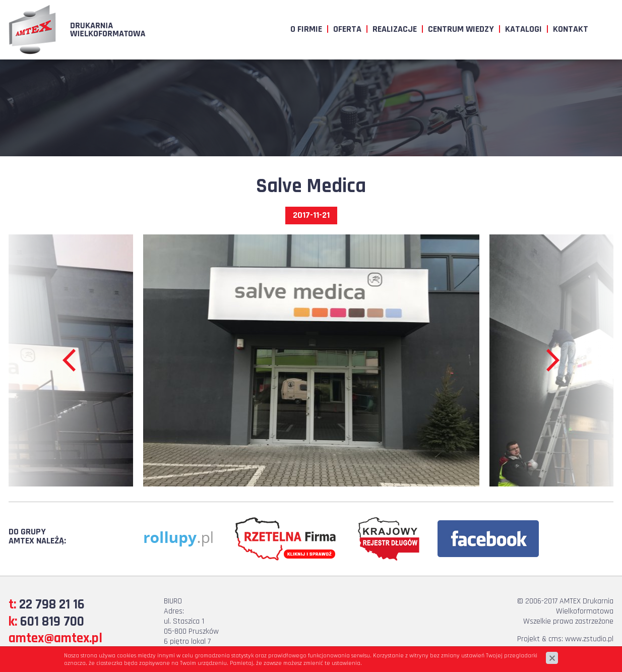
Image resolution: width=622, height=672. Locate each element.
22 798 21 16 (52, 604)
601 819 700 (52, 622)
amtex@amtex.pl (55, 638)
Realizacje (395, 29)
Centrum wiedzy (461, 29)
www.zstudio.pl (589, 639)
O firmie (306, 29)
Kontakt (571, 29)
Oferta (347, 29)
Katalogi (523, 29)
